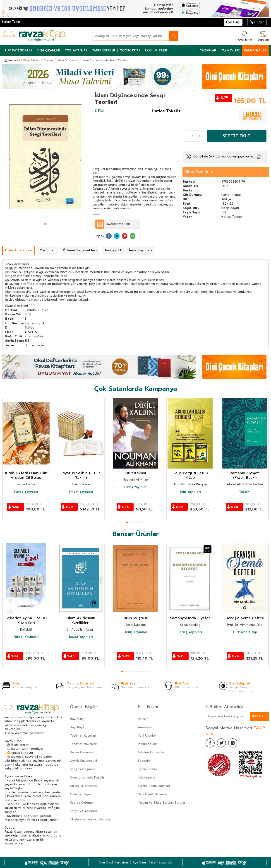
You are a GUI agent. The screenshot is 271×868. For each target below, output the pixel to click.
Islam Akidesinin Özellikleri (81, 621)
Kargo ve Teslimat (84, 811)
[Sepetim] (263, 36)
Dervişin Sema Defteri (245, 618)
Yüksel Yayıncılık (26, 637)
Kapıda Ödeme (81, 803)
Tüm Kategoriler (19, 50)
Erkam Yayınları (81, 492)
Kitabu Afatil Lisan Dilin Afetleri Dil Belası (26, 476)
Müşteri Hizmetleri (152, 752)
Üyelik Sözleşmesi (83, 761)
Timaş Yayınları (135, 487)
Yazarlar (208, 50)
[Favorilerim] (244, 36)
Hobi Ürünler (156, 50)
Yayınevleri (230, 50)
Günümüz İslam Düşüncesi (61, 60)
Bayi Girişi (77, 719)
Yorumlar (47, 250)
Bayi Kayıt (77, 727)
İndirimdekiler (148, 744)
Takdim (245, 492)
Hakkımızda (146, 777)
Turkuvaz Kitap (245, 632)
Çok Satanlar (76, 50)
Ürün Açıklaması (19, 250)
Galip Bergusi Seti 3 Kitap (190, 476)
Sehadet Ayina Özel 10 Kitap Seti (26, 621)
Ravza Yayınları (26, 492)
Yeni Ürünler (147, 736)
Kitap (27, 60)
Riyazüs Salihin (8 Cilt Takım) (81, 476)
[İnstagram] (233, 743)
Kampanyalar (255, 50)
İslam (37, 60)
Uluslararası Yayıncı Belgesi (90, 819)
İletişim (143, 719)
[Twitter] (221, 743)
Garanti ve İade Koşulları (88, 777)
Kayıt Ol (259, 716)
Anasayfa (12, 60)
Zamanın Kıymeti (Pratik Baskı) (245, 476)
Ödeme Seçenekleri (80, 250)
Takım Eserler (104, 50)
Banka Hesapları (82, 752)
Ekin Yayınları (190, 492)
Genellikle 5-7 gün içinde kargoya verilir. (224, 156)
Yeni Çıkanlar (49, 50)
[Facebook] (210, 743)
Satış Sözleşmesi (83, 769)
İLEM (99, 111)
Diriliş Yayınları (135, 632)
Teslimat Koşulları (83, 736)
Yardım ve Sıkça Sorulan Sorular (162, 803)
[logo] (34, 36)
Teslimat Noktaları (84, 744)
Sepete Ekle (236, 136)
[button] (45, 224)
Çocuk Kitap (130, 50)
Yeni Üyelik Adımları (152, 794)
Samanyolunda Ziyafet (190, 618)
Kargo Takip (11, 22)
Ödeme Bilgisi (80, 794)
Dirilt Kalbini (135, 473)
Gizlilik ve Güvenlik (84, 786)
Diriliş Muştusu (135, 618)
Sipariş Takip (147, 769)
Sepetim (144, 761)
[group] (45, 157)
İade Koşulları (140, 250)
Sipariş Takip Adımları (154, 786)
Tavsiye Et (113, 250)
